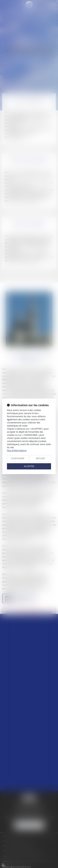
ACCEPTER (29, 466)
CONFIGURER (18, 458)
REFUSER (40, 458)
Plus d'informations (17, 450)
